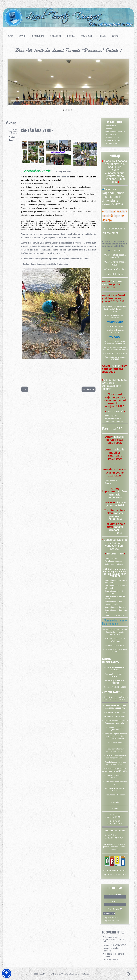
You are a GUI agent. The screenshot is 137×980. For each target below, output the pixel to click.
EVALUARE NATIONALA (114, 838)
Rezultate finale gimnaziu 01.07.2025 (116, 331)
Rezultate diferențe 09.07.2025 (116, 353)
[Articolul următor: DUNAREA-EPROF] (89, 389)
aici (66, 264)
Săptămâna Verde (37, 130)
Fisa (107, 674)
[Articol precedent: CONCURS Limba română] (25, 389)
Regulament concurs (113, 418)
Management (86, 36)
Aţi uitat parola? (112, 918)
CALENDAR (116, 251)
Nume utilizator (115, 894)
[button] (7, 973)
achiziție (119, 437)
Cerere (108, 483)
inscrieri (116, 366)
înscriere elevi (112, 283)
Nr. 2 (117, 821)
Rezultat (109, 762)
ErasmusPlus (110, 126)
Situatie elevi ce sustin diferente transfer (115, 633)
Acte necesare (111, 480)
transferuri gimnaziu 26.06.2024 (118, 494)
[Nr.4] (115, 823)
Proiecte (102, 36)
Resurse (71, 36)
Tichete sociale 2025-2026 (114, 231)
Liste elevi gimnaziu (116, 326)
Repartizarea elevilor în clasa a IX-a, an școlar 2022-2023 (116, 698)
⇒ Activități (115, 802)
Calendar (110, 716)
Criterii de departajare (114, 421)
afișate (24, 246)
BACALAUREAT (111, 835)
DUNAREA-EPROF (112, 138)
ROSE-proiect (110, 135)
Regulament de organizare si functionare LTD (113, 939)
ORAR (116, 808)
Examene (23, 36)
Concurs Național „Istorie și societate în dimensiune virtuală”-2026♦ (113, 197)
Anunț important (112, 415)
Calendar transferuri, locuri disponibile (115, 316)
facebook (75, 259)
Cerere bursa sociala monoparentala (114, 603)
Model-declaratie (116, 274)
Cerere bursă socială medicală (116, 256)
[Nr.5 (120, 823)
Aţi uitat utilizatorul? (113, 920)
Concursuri (56, 36)
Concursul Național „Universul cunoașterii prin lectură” (115, 384)
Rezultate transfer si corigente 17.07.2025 (116, 358)
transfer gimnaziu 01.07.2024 (115, 530)
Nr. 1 (112, 821)
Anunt (107, 667)
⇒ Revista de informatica (113, 816)
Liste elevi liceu (112, 341)
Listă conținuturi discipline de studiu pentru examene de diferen (114, 348)
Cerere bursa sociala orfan (116, 607)
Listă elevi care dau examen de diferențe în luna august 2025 (115, 309)
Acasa (10, 36)
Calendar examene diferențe (116, 721)
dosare (123, 769)
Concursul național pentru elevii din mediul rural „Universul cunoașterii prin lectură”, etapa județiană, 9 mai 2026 (116, 171)
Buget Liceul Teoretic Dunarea (113, 955)
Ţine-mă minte (113, 909)
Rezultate (109, 680)
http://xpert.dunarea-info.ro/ (115, 874)
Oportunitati (38, 36)
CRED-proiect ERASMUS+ (115, 132)
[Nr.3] (109, 823)
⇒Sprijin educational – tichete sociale (114, 622)
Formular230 (112, 428)
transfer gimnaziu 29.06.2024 (115, 516)
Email (12, 140)
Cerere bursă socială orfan (116, 263)
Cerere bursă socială (116, 269)
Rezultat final (112, 749)
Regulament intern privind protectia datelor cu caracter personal (115, 847)
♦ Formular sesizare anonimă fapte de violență (115, 216)
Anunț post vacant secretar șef (116, 783)
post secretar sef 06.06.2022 (118, 776)
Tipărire (13, 137)
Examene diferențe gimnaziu (116, 728)
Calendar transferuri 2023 (115, 630)
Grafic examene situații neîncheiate (116, 640)
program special (48, 237)
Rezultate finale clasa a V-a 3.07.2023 (116, 650)
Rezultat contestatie (114, 755)
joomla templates (85, 974)
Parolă (115, 901)
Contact (115, 36)
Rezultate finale (110, 687)
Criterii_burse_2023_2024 (115, 615)
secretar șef (120, 788)
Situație (109, 712)
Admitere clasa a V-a (116, 645)
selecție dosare (119, 795)
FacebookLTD (111, 129)
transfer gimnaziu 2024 (116, 504)
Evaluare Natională (112, 949)
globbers (73, 974)
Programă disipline (112, 734)
